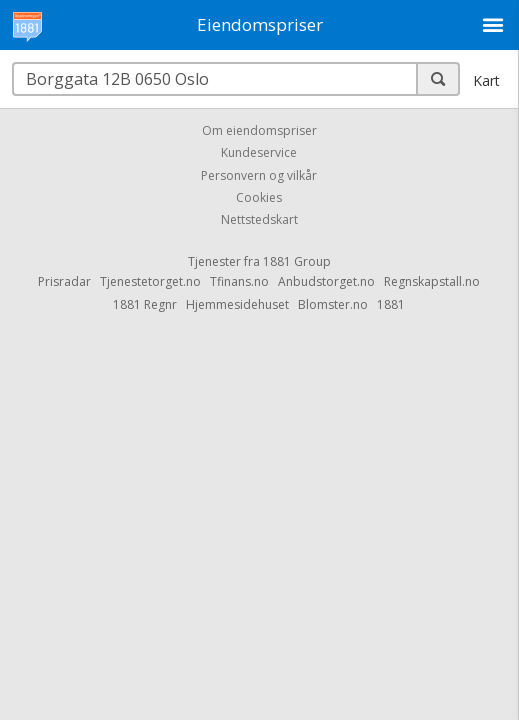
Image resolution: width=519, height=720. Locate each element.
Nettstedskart (259, 220)
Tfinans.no (239, 281)
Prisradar (64, 281)
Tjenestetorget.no (150, 281)
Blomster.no (333, 304)
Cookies (259, 197)
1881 (391, 304)
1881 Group (297, 261)
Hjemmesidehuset (237, 304)
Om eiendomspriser (259, 130)
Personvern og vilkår (259, 175)
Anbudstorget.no (326, 281)
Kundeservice (259, 153)
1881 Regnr (145, 304)
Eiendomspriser (260, 24)
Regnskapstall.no (432, 281)
